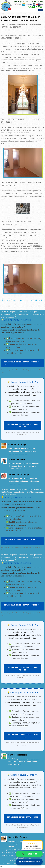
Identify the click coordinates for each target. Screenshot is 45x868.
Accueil (23, 300)
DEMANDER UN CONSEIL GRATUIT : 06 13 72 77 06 (22, 363)
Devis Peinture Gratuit (29, 862)
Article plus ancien (37, 300)
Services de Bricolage (19, 474)
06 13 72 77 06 (29, 854)
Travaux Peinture (17, 459)
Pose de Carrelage (17, 444)
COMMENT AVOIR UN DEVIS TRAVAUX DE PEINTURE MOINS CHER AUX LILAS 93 (21, 19)
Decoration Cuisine (18, 837)
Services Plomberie (18, 755)
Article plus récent (8, 300)
